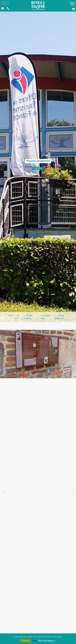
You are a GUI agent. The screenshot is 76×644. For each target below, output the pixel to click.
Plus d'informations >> (47, 641)
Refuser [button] (35, 641)
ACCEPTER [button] (26, 641)
